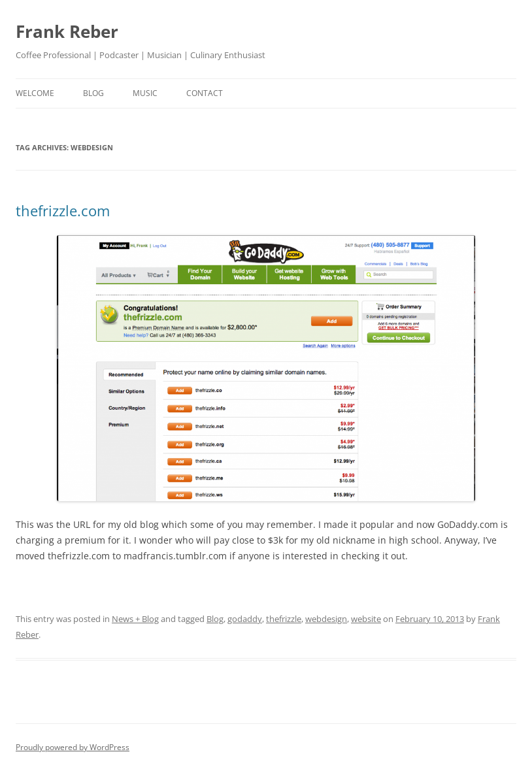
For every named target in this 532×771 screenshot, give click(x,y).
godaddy (245, 619)
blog (93, 93)
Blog (215, 619)
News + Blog (135, 619)
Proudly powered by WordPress (73, 747)
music (145, 93)
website (366, 619)
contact (205, 93)
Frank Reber (67, 31)
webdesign (326, 619)
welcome (35, 93)
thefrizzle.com (63, 210)
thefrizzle (284, 619)
